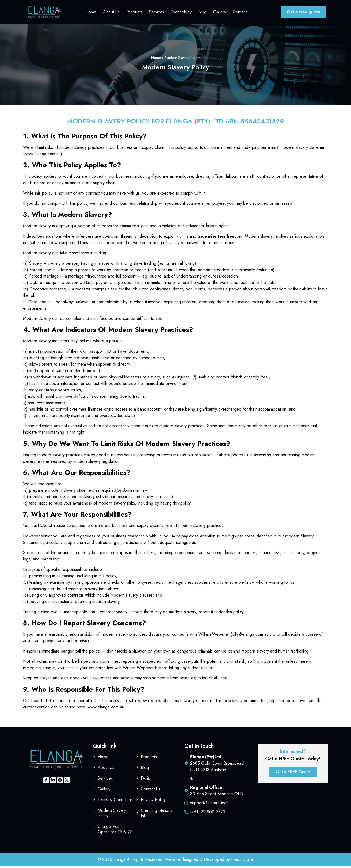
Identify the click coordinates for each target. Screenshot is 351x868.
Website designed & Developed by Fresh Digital (209, 862)
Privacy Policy (153, 802)
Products (136, 13)
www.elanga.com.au (106, 709)
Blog (204, 13)
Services (158, 13)
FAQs (146, 781)
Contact (241, 13)
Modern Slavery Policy (112, 815)
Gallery (221, 13)
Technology (183, 13)
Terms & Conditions (115, 802)
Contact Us (150, 791)
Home (92, 13)
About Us (113, 13)
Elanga (119, 862)
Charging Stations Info (157, 815)
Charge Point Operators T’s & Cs (115, 831)
